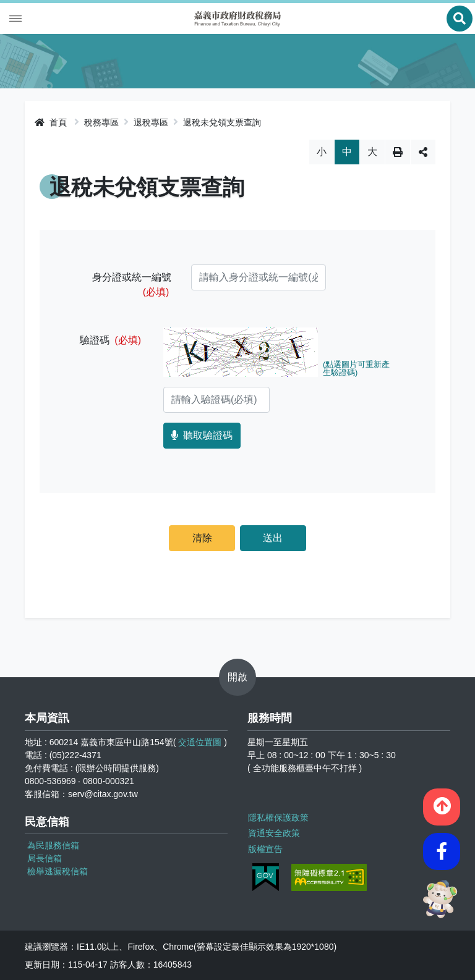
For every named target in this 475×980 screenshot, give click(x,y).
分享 (423, 152)
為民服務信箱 (53, 845)
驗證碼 (110, 340)
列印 (398, 152)
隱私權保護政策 (278, 817)
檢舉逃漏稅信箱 (58, 871)
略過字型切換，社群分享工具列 (238, 139)
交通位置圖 (200, 742)
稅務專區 (101, 122)
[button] (442, 805)
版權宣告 (265, 848)
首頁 (51, 122)
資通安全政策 (273, 832)
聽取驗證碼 (202, 435)
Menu (15, 19)
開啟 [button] (237, 677)
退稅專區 (151, 122)
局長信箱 (45, 858)
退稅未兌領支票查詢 (222, 122)
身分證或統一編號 (132, 285)
